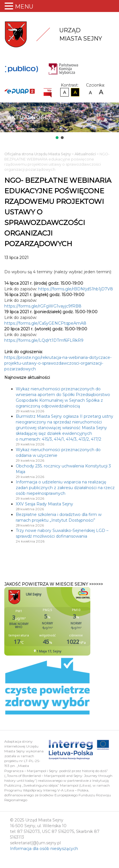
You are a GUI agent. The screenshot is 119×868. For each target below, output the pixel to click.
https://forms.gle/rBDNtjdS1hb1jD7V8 (76, 289)
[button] (57, 138)
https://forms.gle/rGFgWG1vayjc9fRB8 (43, 306)
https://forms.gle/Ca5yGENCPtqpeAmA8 (45, 323)
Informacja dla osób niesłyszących (44, 849)
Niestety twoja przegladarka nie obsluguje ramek (62, 621)
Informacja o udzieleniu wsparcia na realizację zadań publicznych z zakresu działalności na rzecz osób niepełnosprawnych (65, 488)
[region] (60, 121)
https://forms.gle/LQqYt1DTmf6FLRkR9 (44, 340)
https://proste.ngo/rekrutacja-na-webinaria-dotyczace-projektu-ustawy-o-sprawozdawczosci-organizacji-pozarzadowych (58, 363)
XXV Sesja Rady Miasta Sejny (44, 504)
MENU (24, 7)
